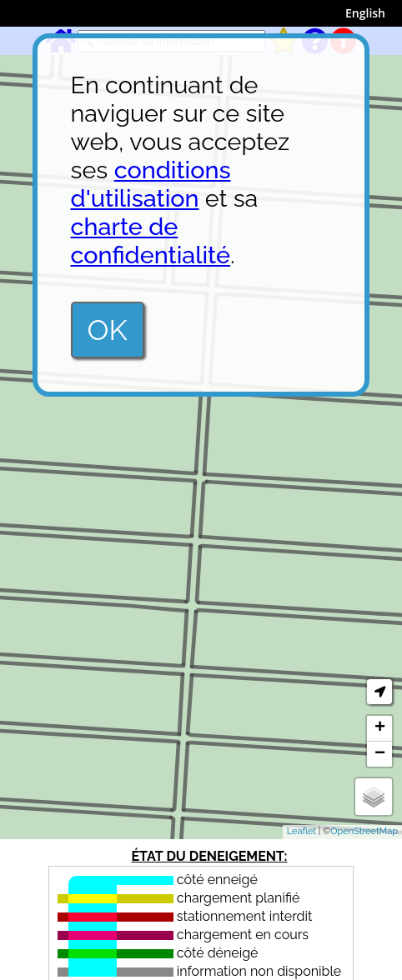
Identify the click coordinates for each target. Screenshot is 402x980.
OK (108, 330)
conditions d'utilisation (151, 184)
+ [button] (380, 728)
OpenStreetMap (364, 831)
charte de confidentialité (151, 241)
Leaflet (301, 831)
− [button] (380, 754)
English (365, 13)
